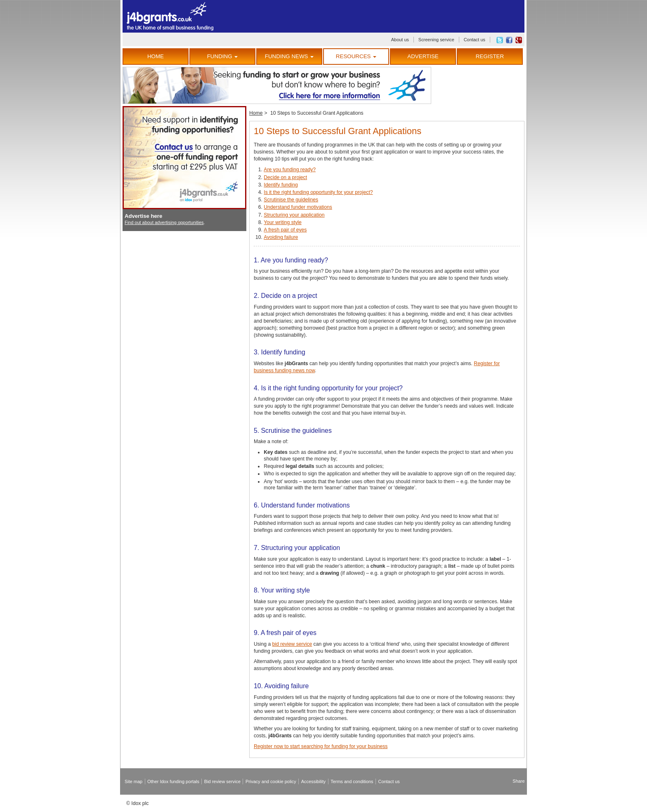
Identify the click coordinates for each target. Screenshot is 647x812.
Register (490, 56)
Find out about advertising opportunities (164, 222)
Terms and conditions (352, 781)
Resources (356, 56)
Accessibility (314, 781)
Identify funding (281, 185)
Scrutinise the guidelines (291, 200)
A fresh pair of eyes (285, 230)
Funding (223, 56)
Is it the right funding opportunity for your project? (318, 192)
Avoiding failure (281, 237)
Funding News (289, 56)
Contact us (475, 40)
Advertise (423, 56)
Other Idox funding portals (173, 781)
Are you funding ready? (290, 170)
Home (156, 56)
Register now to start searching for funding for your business (321, 746)
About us (400, 40)
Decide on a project (285, 177)
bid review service (292, 644)
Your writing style (282, 222)
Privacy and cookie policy (271, 781)
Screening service (436, 40)
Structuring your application (294, 215)
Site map (133, 781)
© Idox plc (137, 803)
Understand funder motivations (298, 207)
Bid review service (222, 781)
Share (518, 781)
